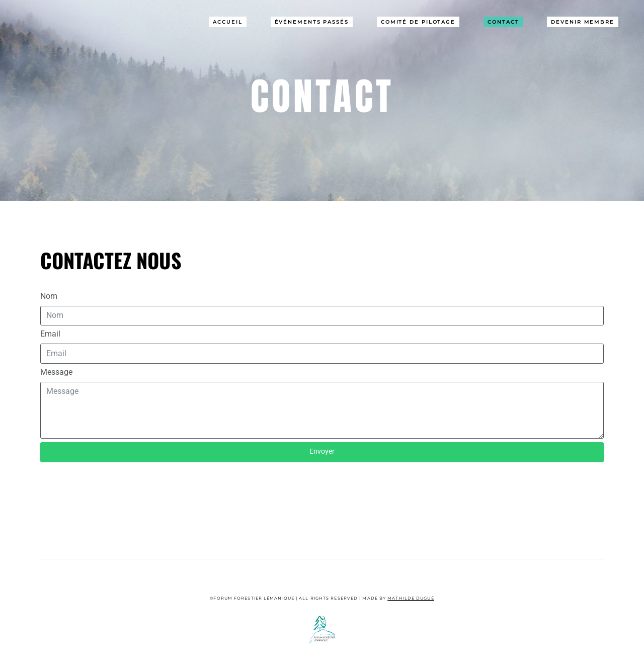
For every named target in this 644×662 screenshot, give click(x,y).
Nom (49, 296)
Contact (503, 22)
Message (56, 372)
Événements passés (312, 22)
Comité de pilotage (418, 22)
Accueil (227, 22)
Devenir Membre (583, 22)
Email (50, 334)
